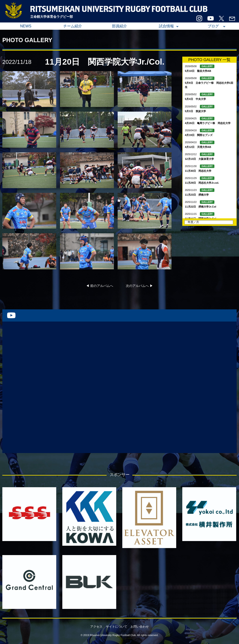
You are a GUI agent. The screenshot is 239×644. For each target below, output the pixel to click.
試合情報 (166, 26)
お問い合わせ (140, 627)
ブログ (213, 26)
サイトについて (117, 627)
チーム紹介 (73, 26)
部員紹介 (119, 26)
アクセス (96, 627)
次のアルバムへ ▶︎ (139, 286)
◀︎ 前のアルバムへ (100, 286)
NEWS (26, 26)
